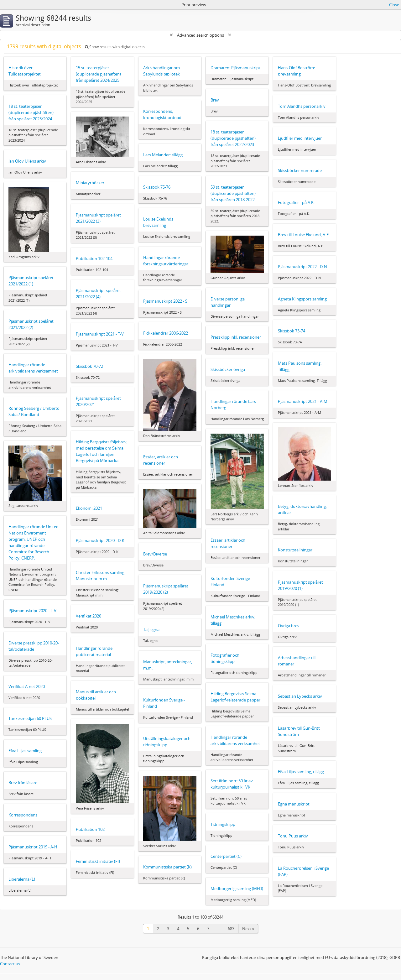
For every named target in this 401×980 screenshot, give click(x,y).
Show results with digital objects (115, 47)
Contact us (10, 964)
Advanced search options (200, 35)
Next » (248, 929)
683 (231, 929)
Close (394, 5)
